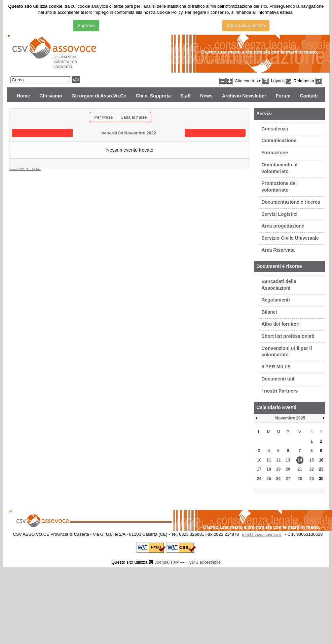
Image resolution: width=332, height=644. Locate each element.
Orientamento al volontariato (279, 168)
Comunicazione (279, 140)
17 (259, 469)
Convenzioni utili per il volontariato (287, 352)
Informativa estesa (246, 26)
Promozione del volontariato (279, 187)
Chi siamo (51, 96)
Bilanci (269, 312)
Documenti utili (279, 379)
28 (300, 479)
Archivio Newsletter (244, 96)
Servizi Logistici (279, 214)
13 (288, 460)
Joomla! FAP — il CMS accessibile (188, 562)
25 (269, 479)
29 (312, 479)
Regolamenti (275, 300)
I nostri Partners (280, 391)
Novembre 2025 (290, 418)
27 (288, 479)
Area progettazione (283, 226)
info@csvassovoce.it (262, 534)
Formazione (275, 153)
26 (278, 479)
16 (321, 460)
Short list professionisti (288, 336)
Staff (186, 96)
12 (278, 460)
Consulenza (275, 129)
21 (300, 469)
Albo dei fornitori (280, 324)
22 (312, 469)
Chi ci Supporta (153, 96)
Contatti (309, 96)
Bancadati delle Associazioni (279, 285)
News (206, 96)
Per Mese (103, 117)
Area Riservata (278, 250)
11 (269, 460)
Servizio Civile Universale (290, 238)
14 (300, 460)
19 (278, 469)
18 (269, 469)
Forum (283, 96)
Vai (76, 80)
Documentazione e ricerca (291, 202)
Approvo (86, 26)
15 (312, 460)
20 (288, 469)
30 (321, 479)
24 (259, 479)
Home (23, 96)
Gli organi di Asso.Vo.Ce (99, 96)
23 (321, 469)
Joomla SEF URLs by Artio (25, 169)
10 (259, 460)
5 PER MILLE (276, 367)
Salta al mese (134, 117)
